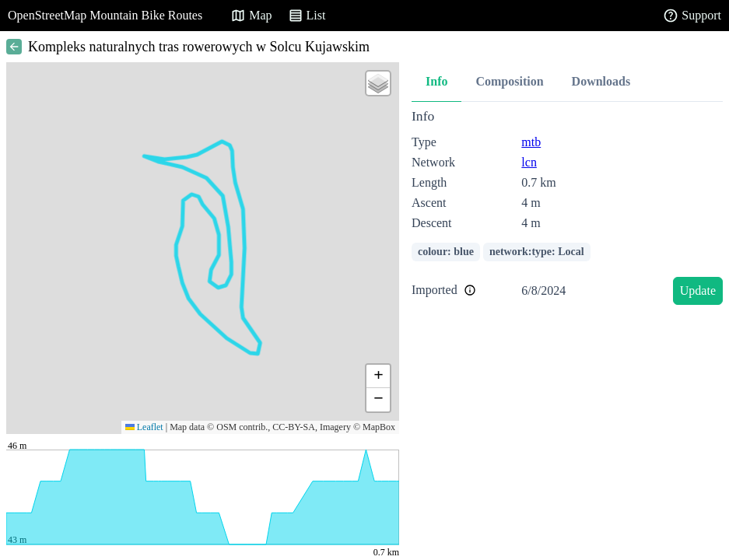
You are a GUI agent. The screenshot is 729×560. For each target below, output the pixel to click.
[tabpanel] (567, 210)
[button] (378, 83)
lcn (529, 162)
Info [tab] (436, 81)
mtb (531, 142)
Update (698, 290)
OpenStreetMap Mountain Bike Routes (105, 15)
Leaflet (144, 427)
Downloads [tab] (601, 81)
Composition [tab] (509, 81)
